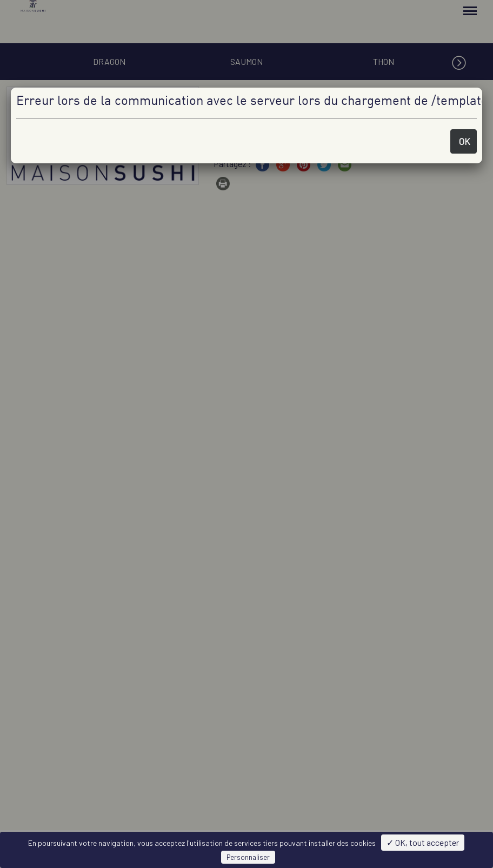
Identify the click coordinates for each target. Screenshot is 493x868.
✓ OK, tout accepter (423, 842)
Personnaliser (248, 857)
